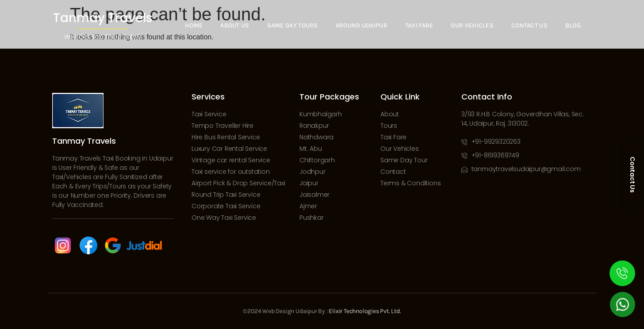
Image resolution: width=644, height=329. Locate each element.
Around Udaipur (361, 25)
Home (193, 25)
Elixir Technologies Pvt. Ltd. (365, 311)
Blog (573, 25)
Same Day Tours (292, 25)
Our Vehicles (472, 25)
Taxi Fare (419, 25)
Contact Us (529, 25)
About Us (235, 25)
